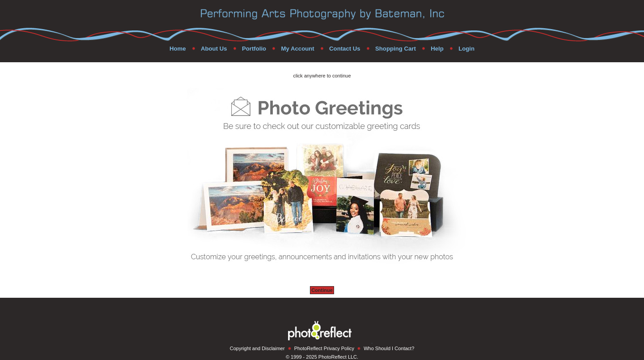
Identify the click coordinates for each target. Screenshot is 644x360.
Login (466, 49)
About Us (214, 49)
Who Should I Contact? (389, 348)
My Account (297, 49)
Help (437, 49)
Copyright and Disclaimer (257, 348)
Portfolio (254, 49)
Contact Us (345, 49)
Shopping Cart (396, 49)
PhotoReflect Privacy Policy (324, 348)
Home (178, 49)
